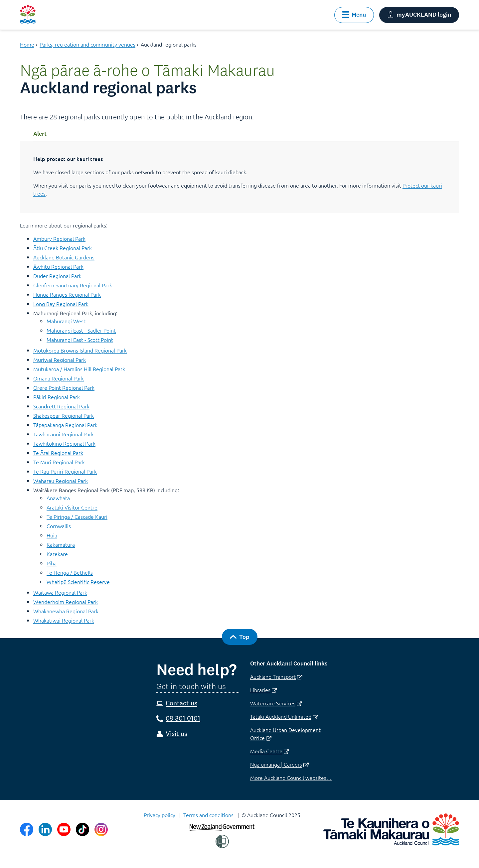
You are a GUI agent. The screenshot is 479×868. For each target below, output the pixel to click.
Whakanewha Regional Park (66, 611)
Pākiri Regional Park (57, 397)
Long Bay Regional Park (61, 304)
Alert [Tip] (40, 134)
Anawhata (58, 498)
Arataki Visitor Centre (72, 507)
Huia (52, 535)
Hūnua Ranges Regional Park (67, 294)
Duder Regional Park (57, 276)
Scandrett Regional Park (61, 406)
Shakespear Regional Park (64, 415)
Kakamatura (61, 544)
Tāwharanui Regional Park (64, 434)
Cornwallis (59, 526)
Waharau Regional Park (61, 481)
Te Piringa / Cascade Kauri (77, 516)
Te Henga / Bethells (70, 572)
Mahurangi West (66, 321)
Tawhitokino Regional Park (64, 443)
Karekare (57, 554)
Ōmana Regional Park (59, 378)
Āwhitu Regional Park (58, 266)
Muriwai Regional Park (60, 360)
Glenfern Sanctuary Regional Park (73, 285)
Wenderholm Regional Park (66, 602)
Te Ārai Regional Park (58, 453)
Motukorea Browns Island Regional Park (80, 350)
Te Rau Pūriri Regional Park (65, 471)
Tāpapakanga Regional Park (65, 425)
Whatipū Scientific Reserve (78, 582)
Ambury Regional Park (59, 238)
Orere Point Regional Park (64, 387)
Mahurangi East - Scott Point (80, 340)
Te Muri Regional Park (59, 462)
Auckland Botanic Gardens (64, 257)
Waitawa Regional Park (60, 592)
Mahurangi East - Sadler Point (81, 330)
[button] (354, 15)
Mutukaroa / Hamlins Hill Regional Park (79, 369)
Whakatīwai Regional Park (64, 620)
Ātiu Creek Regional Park (63, 248)
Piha (52, 563)
